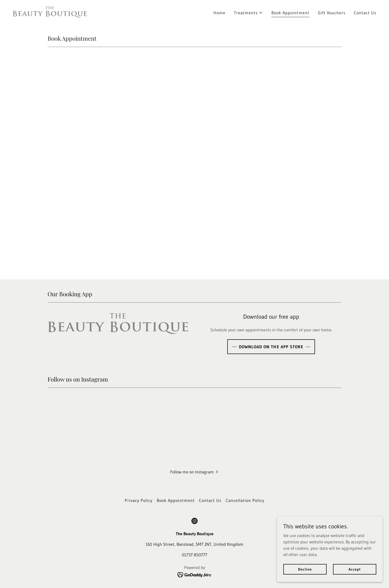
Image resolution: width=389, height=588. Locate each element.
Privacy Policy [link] (139, 500)
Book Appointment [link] (290, 13)
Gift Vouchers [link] (332, 13)
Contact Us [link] (365, 13)
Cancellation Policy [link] (245, 500)
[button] (248, 13)
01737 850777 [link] (195, 555)
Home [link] (219, 13)
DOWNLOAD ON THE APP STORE (271, 347)
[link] (50, 11)
